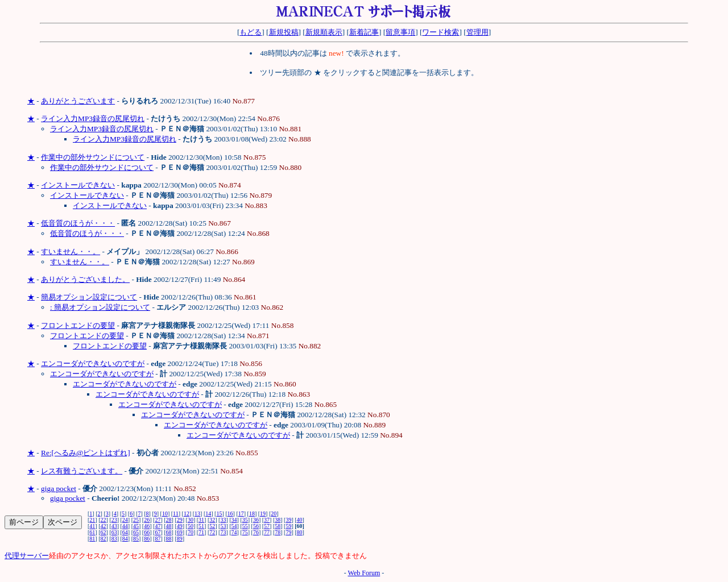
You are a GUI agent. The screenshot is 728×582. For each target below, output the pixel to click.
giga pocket (59, 489)
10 (165, 514)
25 (136, 520)
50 (191, 526)
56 (256, 526)
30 (191, 520)
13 (197, 514)
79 (288, 532)
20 (274, 514)
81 (92, 539)
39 (288, 520)
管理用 (477, 32)
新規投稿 (284, 32)
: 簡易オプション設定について (100, 307)
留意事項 (400, 32)
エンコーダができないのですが (93, 363)
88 (169, 539)
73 (223, 532)
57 (267, 526)
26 (147, 520)
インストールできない (78, 185)
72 (212, 532)
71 (201, 532)
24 (125, 520)
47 (158, 526)
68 (169, 532)
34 (234, 520)
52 (212, 526)
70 (191, 532)
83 (114, 539)
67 (158, 532)
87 (158, 539)
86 (147, 539)
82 (104, 539)
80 (300, 532)
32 (212, 520)
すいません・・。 (71, 251)
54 (234, 526)
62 (104, 532)
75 (245, 532)
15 (219, 514)
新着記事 (364, 32)
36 (256, 520)
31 (201, 520)
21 (92, 520)
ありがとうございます (78, 101)
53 (223, 526)
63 (114, 532)
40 (300, 520)
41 (92, 526)
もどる (251, 32)
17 (241, 514)
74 (234, 532)
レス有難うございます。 (82, 471)
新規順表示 (324, 32)
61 (92, 532)
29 (180, 520)
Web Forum (364, 573)
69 (180, 532)
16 (230, 514)
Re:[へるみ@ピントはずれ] (86, 453)
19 (263, 514)
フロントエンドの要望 (78, 325)
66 (147, 532)
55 (245, 526)
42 (104, 526)
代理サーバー (27, 556)
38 (278, 520)
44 (125, 526)
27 (158, 520)
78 (278, 532)
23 (114, 520)
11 (176, 514)
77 (267, 532)
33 (223, 520)
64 (125, 532)
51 (201, 526)
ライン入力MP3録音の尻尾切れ (93, 119)
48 (169, 526)
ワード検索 (440, 32)
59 (288, 526)
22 (104, 520)
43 (114, 526)
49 (180, 526)
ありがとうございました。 (85, 279)
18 (252, 514)
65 (136, 532)
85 (136, 539)
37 (267, 520)
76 (256, 532)
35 (245, 520)
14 (208, 514)
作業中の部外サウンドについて (93, 157)
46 (147, 526)
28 (169, 520)
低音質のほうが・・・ (78, 223)
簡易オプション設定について (89, 297)
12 (187, 514)
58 (278, 526)
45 (136, 526)
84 (125, 539)
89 (180, 539)
